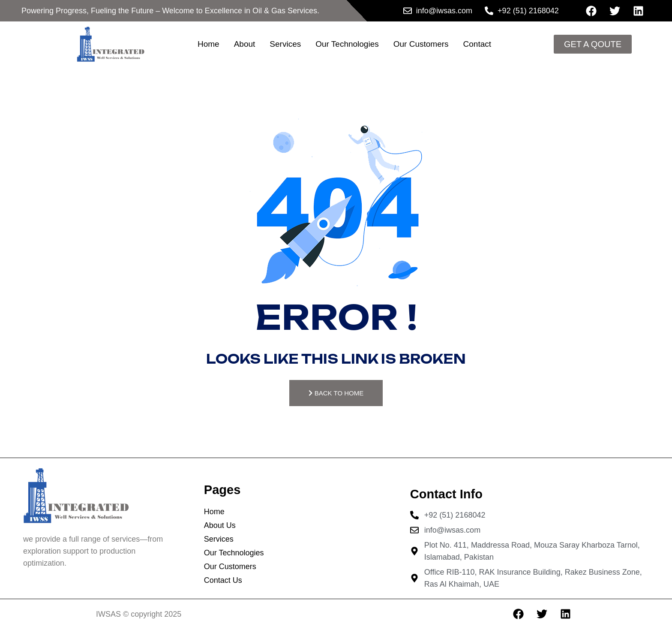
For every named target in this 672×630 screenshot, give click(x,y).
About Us (220, 526)
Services (285, 44)
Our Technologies (347, 44)
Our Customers (421, 44)
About (245, 44)
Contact (477, 44)
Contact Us (223, 581)
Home (208, 44)
